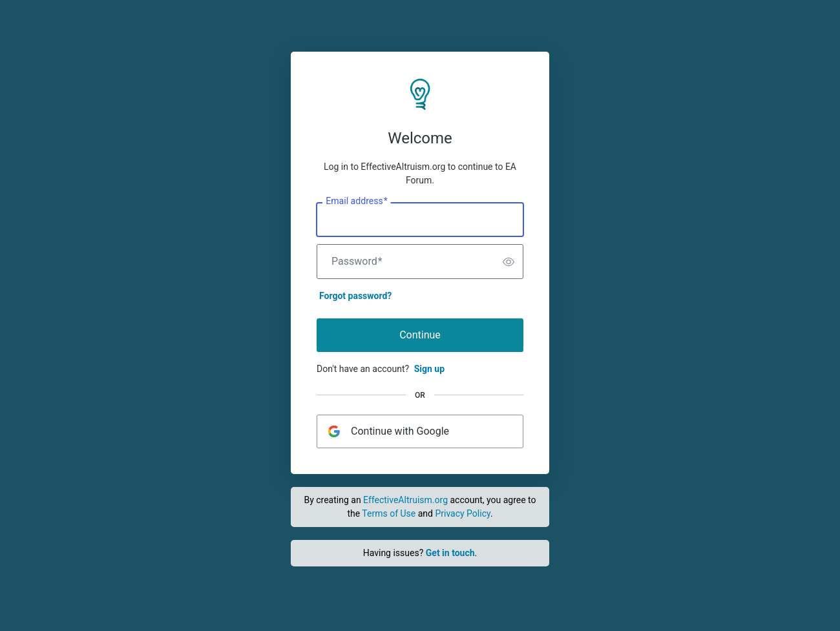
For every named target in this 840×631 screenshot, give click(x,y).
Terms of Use (389, 513)
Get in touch (450, 553)
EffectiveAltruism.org (405, 500)
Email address (356, 202)
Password (357, 262)
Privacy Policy (462, 513)
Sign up (429, 369)
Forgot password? (355, 296)
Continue (420, 335)
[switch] (509, 262)
